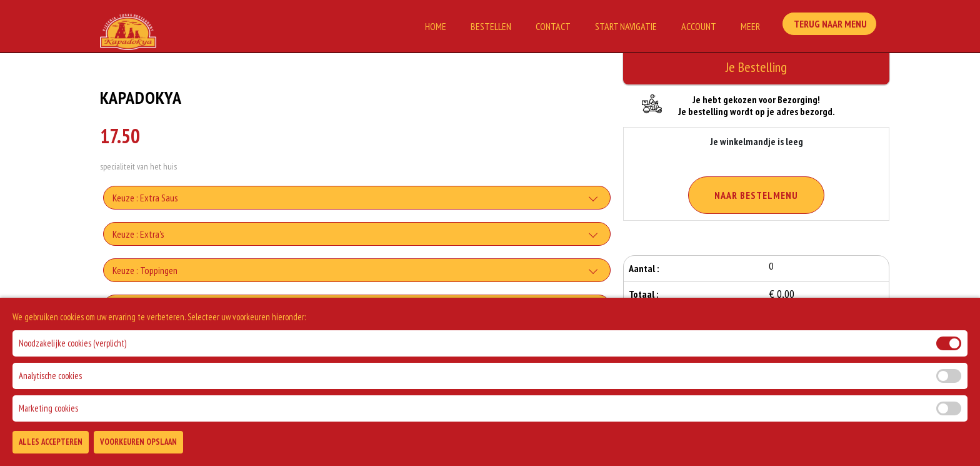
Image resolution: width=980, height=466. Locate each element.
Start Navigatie (626, 26)
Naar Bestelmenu (756, 195)
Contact (553, 26)
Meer (750, 26)
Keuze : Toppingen (145, 270)
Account (699, 26)
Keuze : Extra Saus (145, 198)
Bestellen (491, 26)
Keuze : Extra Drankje (150, 343)
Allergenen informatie (152, 379)
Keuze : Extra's (138, 234)
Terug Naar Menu (832, 25)
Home (436, 26)
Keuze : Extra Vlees (147, 306)
